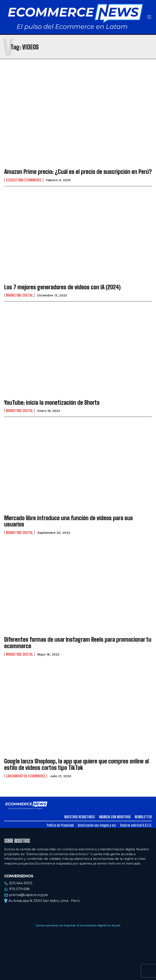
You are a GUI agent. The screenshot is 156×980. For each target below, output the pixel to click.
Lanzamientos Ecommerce (26, 776)
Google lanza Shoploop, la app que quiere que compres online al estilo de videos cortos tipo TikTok (77, 764)
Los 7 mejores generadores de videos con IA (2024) (62, 287)
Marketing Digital (19, 295)
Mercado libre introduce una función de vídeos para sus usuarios (69, 521)
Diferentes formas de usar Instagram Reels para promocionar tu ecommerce (78, 643)
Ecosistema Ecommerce (24, 180)
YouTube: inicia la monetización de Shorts (52, 402)
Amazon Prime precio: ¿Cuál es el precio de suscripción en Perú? (78, 172)
